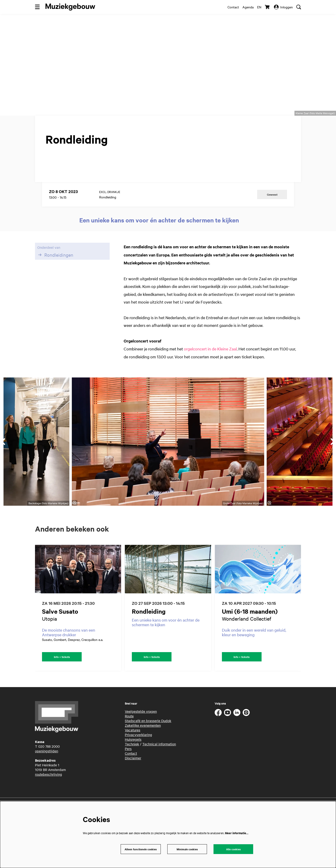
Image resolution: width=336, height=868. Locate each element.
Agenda (248, 7)
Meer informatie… (237, 832)
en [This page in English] (259, 7)
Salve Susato (60, 635)
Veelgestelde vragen (141, 736)
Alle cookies (233, 849)
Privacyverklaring (138, 760)
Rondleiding (149, 635)
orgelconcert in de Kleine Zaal (210, 373)
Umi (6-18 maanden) (250, 635)
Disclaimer (133, 783)
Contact (233, 7)
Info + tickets (62, 681)
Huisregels (133, 764)
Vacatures (133, 755)
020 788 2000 (49, 771)
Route (129, 741)
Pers (128, 774)
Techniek (132, 769)
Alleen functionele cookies (139, 849)
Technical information (159, 769)
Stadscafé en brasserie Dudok (148, 746)
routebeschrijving (49, 799)
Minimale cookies (187, 849)
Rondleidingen (55, 279)
